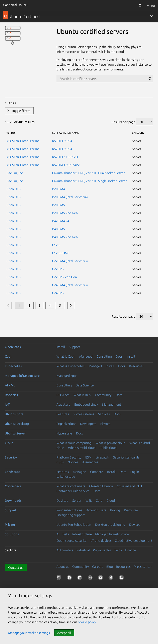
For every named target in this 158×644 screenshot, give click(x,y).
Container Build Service (73, 491)
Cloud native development (134, 541)
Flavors (105, 424)
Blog (110, 567)
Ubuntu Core (14, 414)
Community (103, 395)
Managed (86, 356)
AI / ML (10, 385)
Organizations (66, 424)
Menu (151, 6)
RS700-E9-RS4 (62, 149)
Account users (96, 510)
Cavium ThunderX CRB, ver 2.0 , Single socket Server (89, 181)
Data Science (85, 385)
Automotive (65, 550)
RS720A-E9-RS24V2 (66, 165)
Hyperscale (64, 433)
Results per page (123, 122)
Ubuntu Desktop (17, 424)
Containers (13, 486)
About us (63, 567)
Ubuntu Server (15, 433)
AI (58, 534)
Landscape (13, 472)
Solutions (12, 534)
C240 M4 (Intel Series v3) (70, 285)
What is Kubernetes (70, 366)
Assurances (90, 462)
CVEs (60, 462)
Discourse (131, 510)
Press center (143, 567)
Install (61, 347)
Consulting (104, 356)
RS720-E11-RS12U (65, 157)
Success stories (84, 414)
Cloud (9, 443)
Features (63, 414)
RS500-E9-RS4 (62, 141)
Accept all (64, 633)
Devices (135, 525)
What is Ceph (66, 356)
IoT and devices (101, 541)
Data (66, 534)
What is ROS (82, 395)
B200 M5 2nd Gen (65, 213)
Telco (118, 550)
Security (11, 457)
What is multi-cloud (82, 448)
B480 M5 (58, 229)
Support (74, 347)
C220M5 (58, 269)
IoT (7, 404)
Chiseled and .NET (130, 486)
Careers (98, 567)
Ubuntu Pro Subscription (74, 525)
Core (99, 501)
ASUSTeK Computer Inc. (23, 141)
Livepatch (102, 457)
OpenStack (13, 347)
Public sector (102, 550)
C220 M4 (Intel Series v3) (70, 261)
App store (63, 404)
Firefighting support (71, 515)
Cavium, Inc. (15, 173)
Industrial (83, 550)
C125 (56, 245)
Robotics (11, 395)
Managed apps (67, 376)
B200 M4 (58, 189)
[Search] (140, 6)
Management (112, 404)
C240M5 (58, 293)
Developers (88, 424)
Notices (73, 462)
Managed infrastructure (22, 376)
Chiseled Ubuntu (101, 486)
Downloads (13, 501)
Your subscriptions (69, 510)
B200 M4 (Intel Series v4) (70, 197)
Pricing (115, 510)
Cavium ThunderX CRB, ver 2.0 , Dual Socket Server (88, 173)
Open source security (71, 541)
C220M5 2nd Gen (64, 277)
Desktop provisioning (110, 525)
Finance (130, 550)
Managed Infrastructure (112, 534)
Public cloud (108, 448)
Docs (119, 356)
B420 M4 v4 (61, 221)
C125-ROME (61, 253)
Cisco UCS (13, 189)
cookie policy (87, 622)
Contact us (16, 568)
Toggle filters (21, 111)
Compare (97, 472)
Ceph (9, 356)
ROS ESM (63, 395)
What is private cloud (110, 443)
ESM (88, 457)
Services (104, 414)
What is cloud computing (74, 443)
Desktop (62, 501)
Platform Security (69, 457)
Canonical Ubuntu (16, 5)
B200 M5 (58, 205)
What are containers (71, 486)
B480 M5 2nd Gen (65, 237)
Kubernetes (13, 366)
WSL (89, 501)
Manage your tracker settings (29, 633)
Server (77, 501)
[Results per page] (145, 122)
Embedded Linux (86, 404)
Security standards (126, 457)
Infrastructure (82, 534)
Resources (136, 366)
